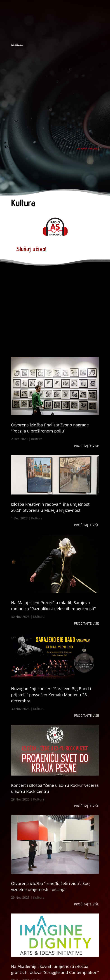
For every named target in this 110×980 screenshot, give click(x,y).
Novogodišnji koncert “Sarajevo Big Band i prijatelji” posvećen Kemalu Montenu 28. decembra (51, 695)
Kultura (37, 439)
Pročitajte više (87, 446)
